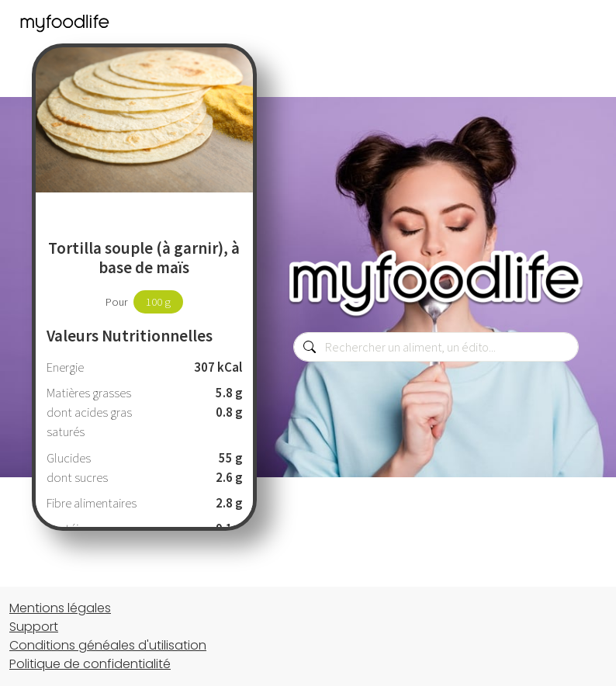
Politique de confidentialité (90, 664)
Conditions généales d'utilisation (108, 645)
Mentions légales (60, 608)
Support (34, 627)
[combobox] (436, 347)
